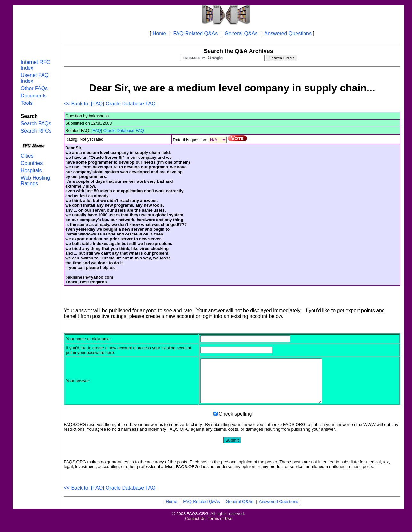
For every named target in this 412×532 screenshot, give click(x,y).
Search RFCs (36, 131)
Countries (32, 163)
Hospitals (31, 170)
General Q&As (241, 33)
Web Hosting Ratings (35, 181)
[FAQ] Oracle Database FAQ (118, 131)
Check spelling (235, 423)
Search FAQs (36, 123)
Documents (34, 96)
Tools (27, 103)
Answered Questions (288, 33)
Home (159, 33)
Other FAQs (34, 88)
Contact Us (195, 527)
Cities (27, 156)
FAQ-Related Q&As (195, 33)
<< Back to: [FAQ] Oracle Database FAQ (110, 104)
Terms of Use (220, 527)
